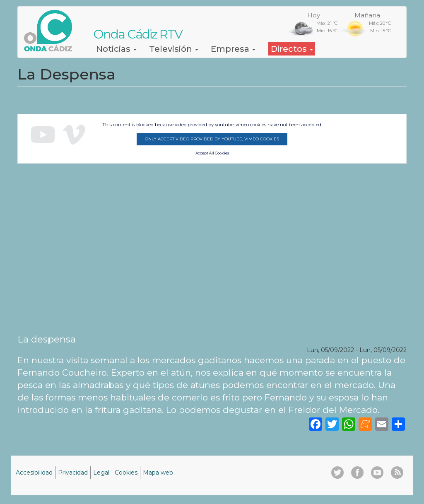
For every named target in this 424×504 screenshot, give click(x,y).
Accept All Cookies (212, 153)
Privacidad (73, 473)
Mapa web (158, 473)
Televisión (174, 49)
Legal (101, 473)
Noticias (116, 49)
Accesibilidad (34, 473)
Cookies (126, 473)
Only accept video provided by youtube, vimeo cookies (212, 139)
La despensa (47, 339)
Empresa (233, 49)
